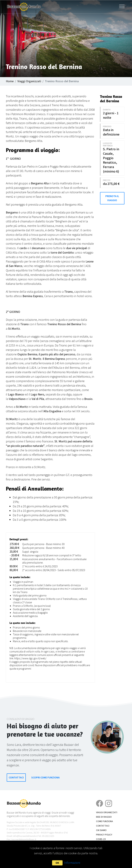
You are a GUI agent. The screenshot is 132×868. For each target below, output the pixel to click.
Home (10, 81)
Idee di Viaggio (104, 817)
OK (57, 863)
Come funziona (104, 821)
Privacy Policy (104, 835)
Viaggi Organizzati (29, 81)
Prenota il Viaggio (112, 198)
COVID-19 (101, 839)
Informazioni (72, 863)
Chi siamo (101, 830)
